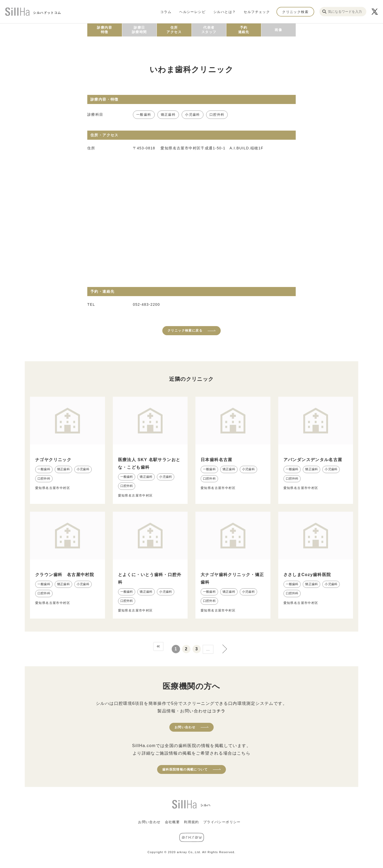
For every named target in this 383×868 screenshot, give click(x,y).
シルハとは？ (225, 12)
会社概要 (172, 822)
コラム (166, 12)
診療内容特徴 (104, 30)
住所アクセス (174, 30)
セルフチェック (257, 12)
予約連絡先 (244, 30)
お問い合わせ (185, 727)
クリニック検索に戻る (185, 331)
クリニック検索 (295, 12)
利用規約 (191, 822)
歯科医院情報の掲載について (185, 769)
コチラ (219, 711)
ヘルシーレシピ (192, 12)
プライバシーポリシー (222, 822)
